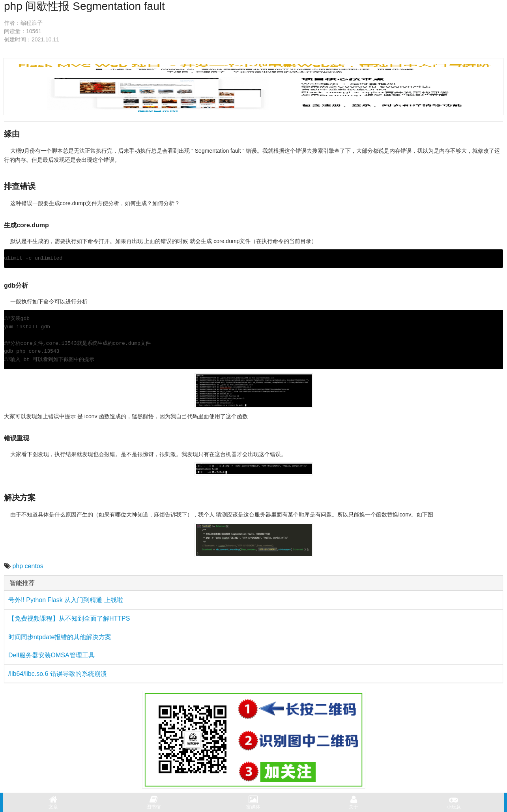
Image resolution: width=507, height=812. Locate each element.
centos (34, 566)
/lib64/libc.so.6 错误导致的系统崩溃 (58, 674)
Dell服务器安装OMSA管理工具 (51, 655)
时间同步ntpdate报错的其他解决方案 (60, 637)
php (18, 566)
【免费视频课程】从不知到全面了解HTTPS (69, 618)
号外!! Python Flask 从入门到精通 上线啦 (66, 600)
